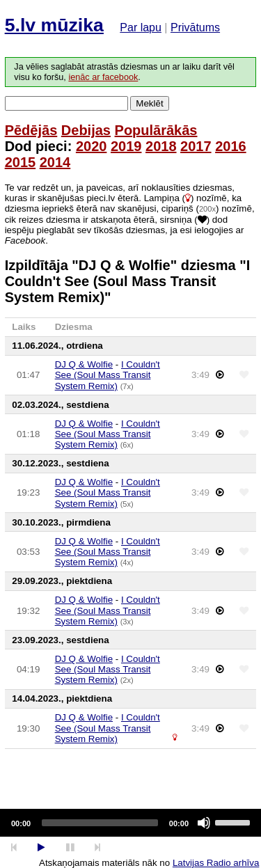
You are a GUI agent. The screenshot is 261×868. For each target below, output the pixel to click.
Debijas (86, 130)
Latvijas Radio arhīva (216, 863)
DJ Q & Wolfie (84, 364)
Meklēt (149, 103)
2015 (21, 162)
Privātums (195, 27)
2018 (161, 146)
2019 (126, 146)
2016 (231, 146)
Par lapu (141, 27)
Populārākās (156, 130)
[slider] (100, 823)
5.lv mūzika (54, 25)
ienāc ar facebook (103, 77)
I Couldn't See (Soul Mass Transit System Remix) (108, 375)
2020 (92, 146)
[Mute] (204, 823)
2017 (196, 146)
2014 (55, 162)
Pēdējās (31, 130)
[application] (130, 823)
